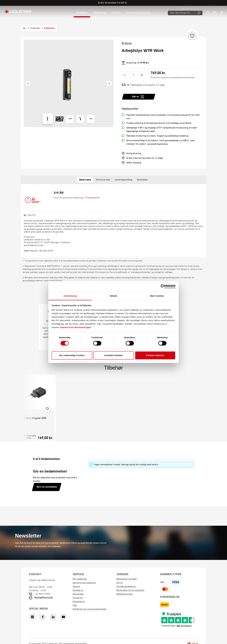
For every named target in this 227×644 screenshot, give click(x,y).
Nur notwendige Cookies (72, 355)
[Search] (199, 13)
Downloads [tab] (142, 180)
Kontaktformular (44, 598)
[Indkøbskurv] (215, 13)
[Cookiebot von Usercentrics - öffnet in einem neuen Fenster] (163, 286)
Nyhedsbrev (79, 602)
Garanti (202, 8)
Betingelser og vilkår (127, 579)
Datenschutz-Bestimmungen (76, 327)
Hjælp (221, 8)
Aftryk (120, 583)
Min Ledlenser (80, 579)
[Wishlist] (208, 13)
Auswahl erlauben (113, 355)
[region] (69, 83)
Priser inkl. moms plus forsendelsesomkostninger (172, 78)
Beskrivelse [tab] (85, 180)
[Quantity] (133, 75)
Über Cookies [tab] (157, 296)
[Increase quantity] (142, 75)
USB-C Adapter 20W (35, 418)
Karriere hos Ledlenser (84, 583)
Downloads (78, 594)
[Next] (109, 83)
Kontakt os (212, 8)
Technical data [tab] (103, 180)
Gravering (78, 598)
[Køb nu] (139, 97)
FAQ (75, 605)
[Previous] (28, 83)
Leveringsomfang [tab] (123, 180)
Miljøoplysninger (125, 594)
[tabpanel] (113, 221)
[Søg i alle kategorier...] (181, 13)
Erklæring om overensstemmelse (89, 609)
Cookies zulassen (155, 355)
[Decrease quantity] (125, 75)
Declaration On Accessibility (130, 590)
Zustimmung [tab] (70, 296)
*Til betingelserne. (92, 198)
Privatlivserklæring (126, 587)
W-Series (127, 43)
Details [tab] (113, 296)
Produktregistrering (187, 8)
